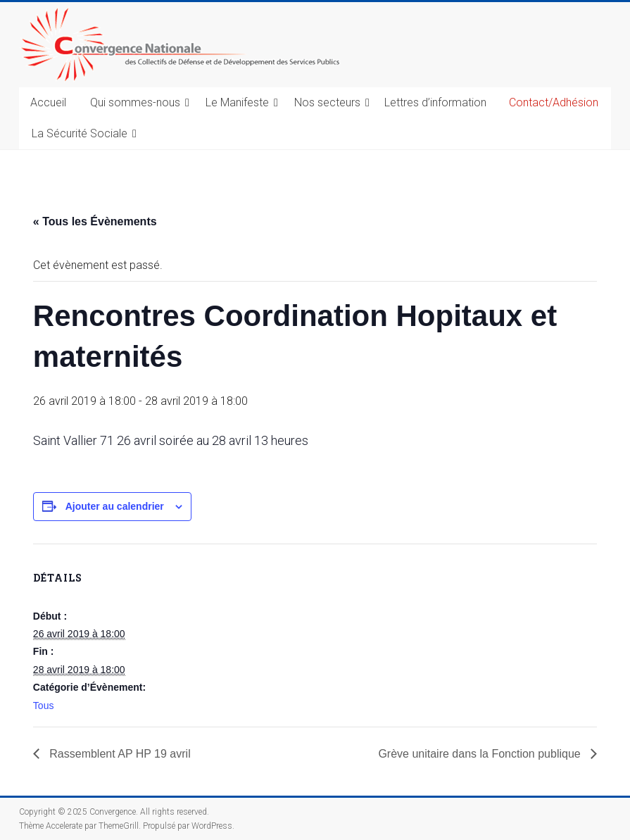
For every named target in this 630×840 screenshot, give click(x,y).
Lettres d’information (435, 102)
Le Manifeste (237, 102)
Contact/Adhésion (554, 102)
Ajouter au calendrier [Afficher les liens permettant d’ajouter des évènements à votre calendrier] (115, 506)
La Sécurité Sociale (80, 133)
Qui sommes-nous (135, 102)
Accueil (48, 102)
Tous (44, 706)
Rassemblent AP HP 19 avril (119, 754)
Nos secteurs (327, 102)
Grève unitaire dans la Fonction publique (481, 754)
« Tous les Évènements (95, 221)
